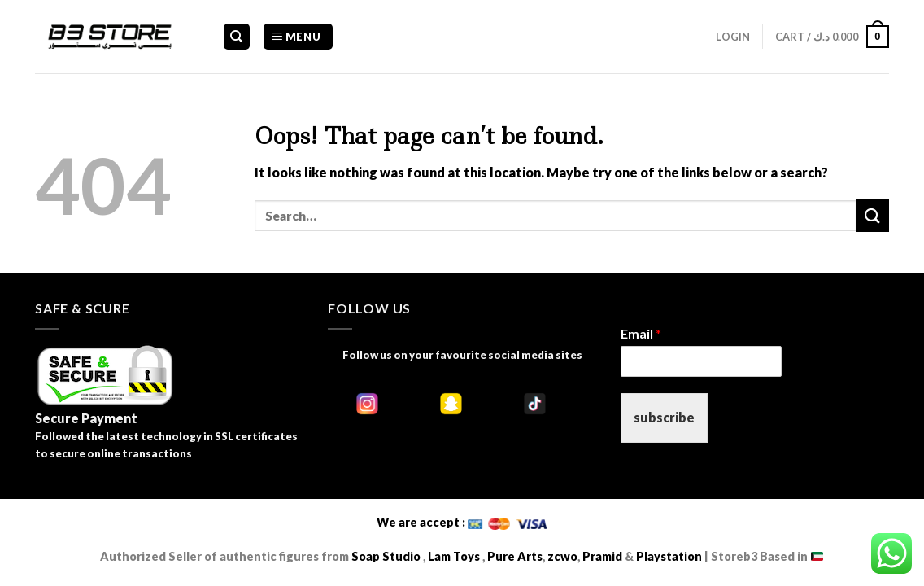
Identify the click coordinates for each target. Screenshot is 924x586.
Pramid (604, 556)
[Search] (237, 37)
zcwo (562, 556)
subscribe (664, 417)
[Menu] (298, 37)
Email (641, 333)
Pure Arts (514, 556)
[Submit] (873, 215)
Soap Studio (386, 556)
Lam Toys (454, 556)
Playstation (669, 556)
